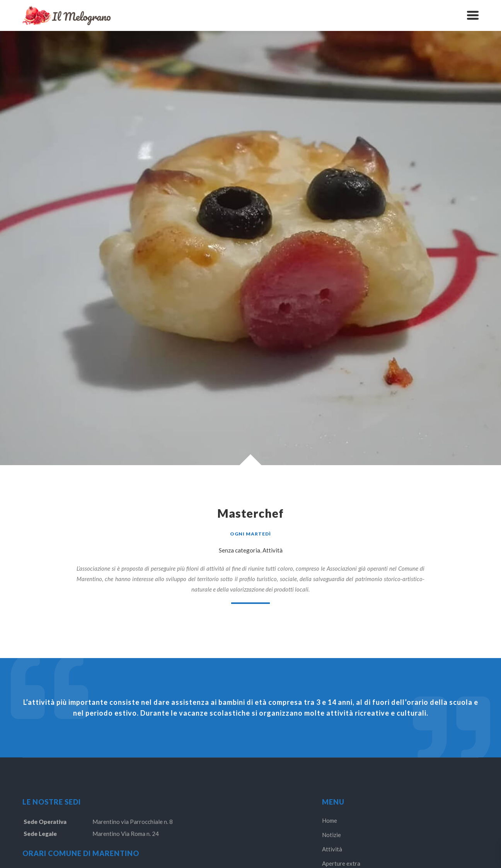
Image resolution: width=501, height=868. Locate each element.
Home (330, 820)
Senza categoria (239, 550)
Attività (273, 550)
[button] (473, 15)
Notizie (331, 835)
